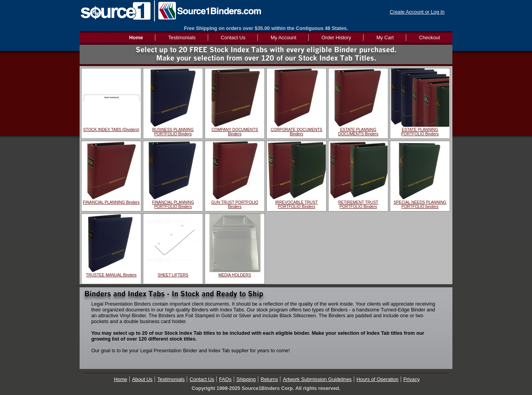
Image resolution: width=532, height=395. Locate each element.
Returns (269, 379)
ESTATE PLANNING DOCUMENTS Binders (358, 132)
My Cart (385, 38)
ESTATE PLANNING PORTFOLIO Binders (420, 132)
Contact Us (233, 38)
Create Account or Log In (417, 12)
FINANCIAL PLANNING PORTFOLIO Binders (173, 204)
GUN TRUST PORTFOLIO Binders (235, 204)
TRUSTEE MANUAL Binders (111, 275)
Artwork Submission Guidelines (317, 379)
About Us (142, 379)
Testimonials (182, 38)
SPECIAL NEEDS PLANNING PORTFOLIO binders (420, 204)
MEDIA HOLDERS (235, 275)
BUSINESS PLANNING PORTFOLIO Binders (173, 132)
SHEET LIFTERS (173, 275)
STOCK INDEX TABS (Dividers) (111, 130)
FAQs (225, 379)
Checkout (429, 38)
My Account (283, 38)
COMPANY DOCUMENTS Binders (235, 132)
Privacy (412, 379)
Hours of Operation (377, 379)
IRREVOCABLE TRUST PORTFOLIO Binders (297, 204)
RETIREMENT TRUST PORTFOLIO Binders (358, 204)
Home (120, 379)
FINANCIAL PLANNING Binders (111, 202)
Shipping (246, 379)
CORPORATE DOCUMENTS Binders (296, 132)
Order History (336, 38)
